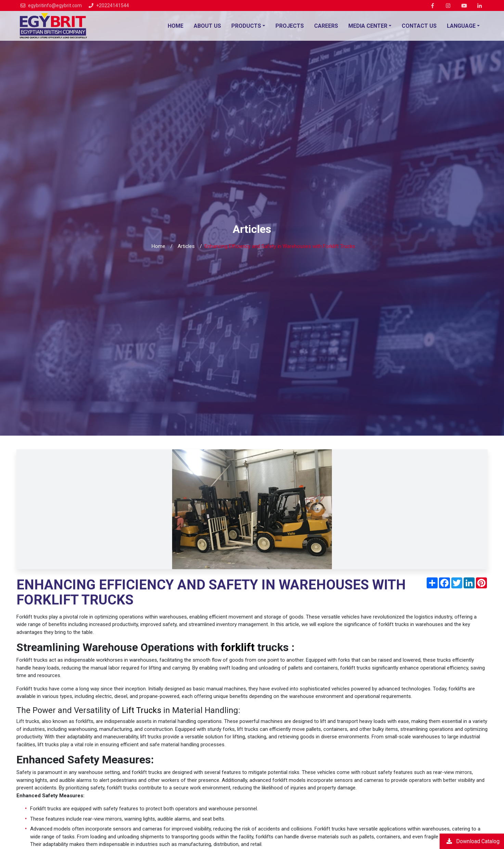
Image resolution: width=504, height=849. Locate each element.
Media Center (368, 26)
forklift (238, 647)
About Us (207, 26)
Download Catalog (473, 841)
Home (176, 26)
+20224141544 (113, 5)
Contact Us (419, 26)
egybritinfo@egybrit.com (55, 5)
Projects (290, 26)
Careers (326, 26)
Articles (186, 246)
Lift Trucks (141, 710)
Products (246, 26)
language (461, 26)
